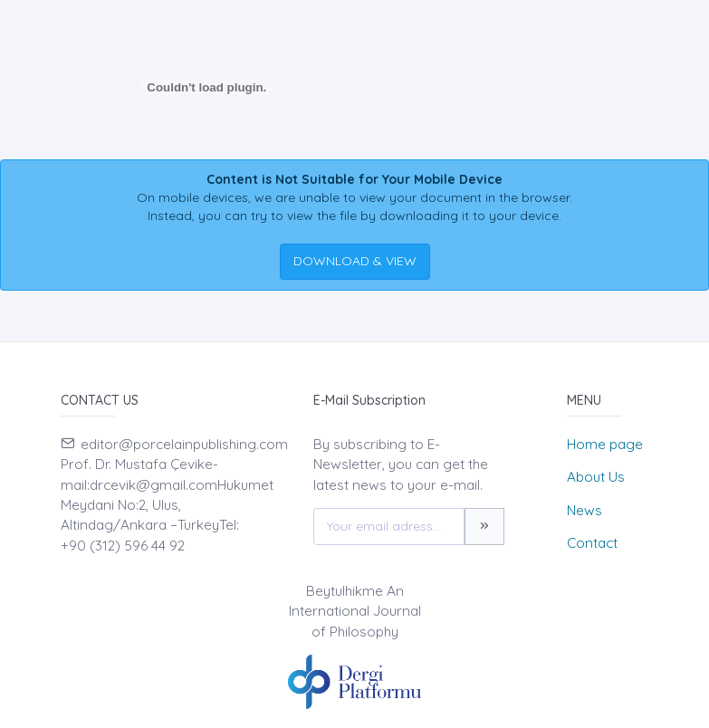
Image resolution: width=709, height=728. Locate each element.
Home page (605, 444)
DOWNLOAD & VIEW (355, 261)
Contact (592, 543)
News (584, 510)
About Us (596, 477)
